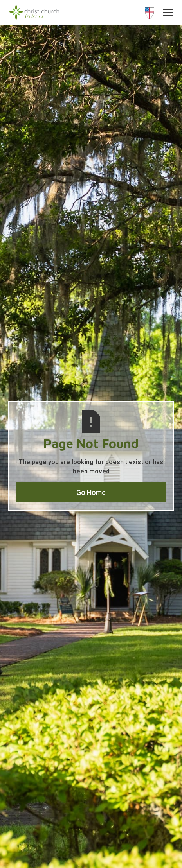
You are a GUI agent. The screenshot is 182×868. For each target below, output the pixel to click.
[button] (166, 13)
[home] (34, 13)
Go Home (91, 492)
